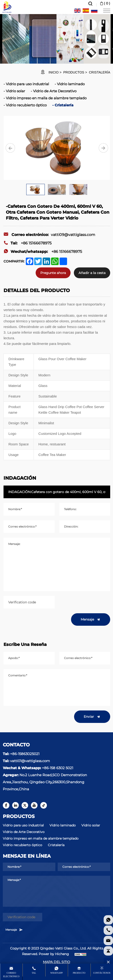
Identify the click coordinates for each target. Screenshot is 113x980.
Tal (34, 973)
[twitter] (25, 805)
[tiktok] (44, 805)
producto (79, 973)
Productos (74, 72)
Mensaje (91, 620)
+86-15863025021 (25, 754)
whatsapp (57, 973)
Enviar (92, 717)
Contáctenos (102, 973)
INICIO (54, 72)
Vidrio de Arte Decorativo (55, 91)
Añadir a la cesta (92, 273)
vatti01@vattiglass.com (30, 761)
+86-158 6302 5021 (58, 768)
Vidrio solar (15, 91)
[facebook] (6, 805)
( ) (105, 3)
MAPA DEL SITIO (56, 962)
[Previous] (10, 148)
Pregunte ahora (53, 273)
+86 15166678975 (28, 243)
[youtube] (34, 805)
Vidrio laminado (71, 84)
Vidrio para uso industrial (27, 84)
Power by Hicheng (54, 954)
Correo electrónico (11, 975)
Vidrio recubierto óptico (26, 105)
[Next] (103, 148)
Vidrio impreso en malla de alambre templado (46, 98)
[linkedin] (15, 805)
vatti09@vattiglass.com (49, 235)
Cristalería (100, 72)
